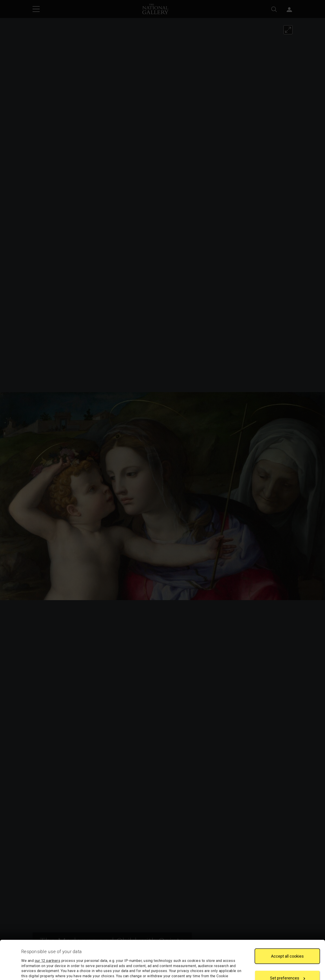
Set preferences (288, 942)
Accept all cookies (287, 920)
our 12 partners (48, 924)
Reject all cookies (287, 964)
